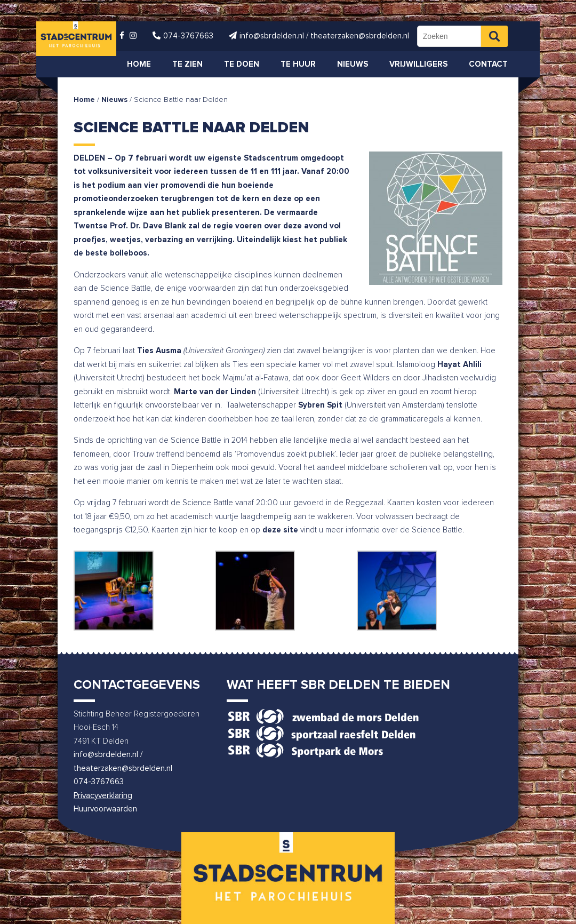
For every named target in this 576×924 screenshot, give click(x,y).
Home (84, 100)
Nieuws (114, 100)
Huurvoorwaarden (105, 809)
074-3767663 (99, 782)
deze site (280, 530)
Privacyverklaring (103, 796)
